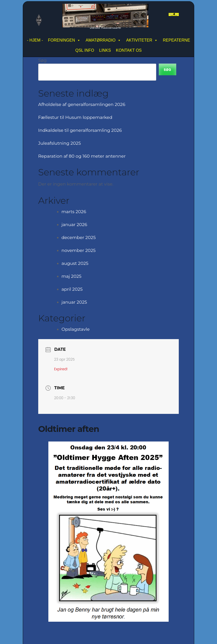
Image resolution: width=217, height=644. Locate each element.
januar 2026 (74, 224)
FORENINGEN (64, 40)
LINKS (105, 50)
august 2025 (75, 263)
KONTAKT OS (129, 50)
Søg (42, 60)
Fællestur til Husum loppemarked (75, 117)
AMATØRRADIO (103, 40)
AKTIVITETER (142, 40)
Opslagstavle (76, 329)
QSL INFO (85, 50)
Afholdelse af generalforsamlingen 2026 (82, 104)
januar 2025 (74, 302)
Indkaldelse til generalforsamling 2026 (80, 130)
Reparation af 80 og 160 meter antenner (82, 156)
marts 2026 (74, 211)
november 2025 (79, 250)
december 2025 (79, 237)
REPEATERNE (176, 40)
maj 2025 (72, 276)
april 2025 (72, 289)
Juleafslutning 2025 (60, 143)
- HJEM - (35, 40)
